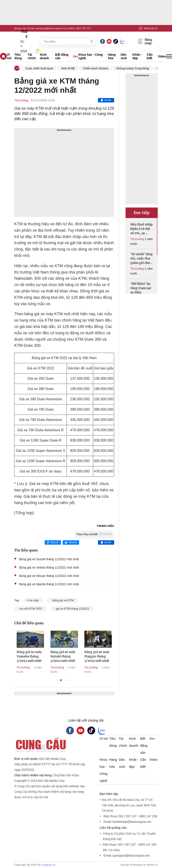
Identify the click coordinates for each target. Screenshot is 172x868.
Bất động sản (62, 56)
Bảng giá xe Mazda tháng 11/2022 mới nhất (49, 584)
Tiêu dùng (18, 56)
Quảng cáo (20, 28)
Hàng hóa (112, 56)
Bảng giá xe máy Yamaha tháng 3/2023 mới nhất (37, 656)
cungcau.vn (49, 865)
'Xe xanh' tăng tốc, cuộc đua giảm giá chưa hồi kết (142, 259)
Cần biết (150, 56)
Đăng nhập (145, 41)
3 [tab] (65, 680)
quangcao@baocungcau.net (50, 28)
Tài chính (32, 56)
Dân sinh (124, 56)
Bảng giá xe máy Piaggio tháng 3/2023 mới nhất (105, 656)
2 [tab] (61, 680)
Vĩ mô (9, 56)
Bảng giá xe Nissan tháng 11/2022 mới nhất (49, 576)
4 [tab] (69, 680)
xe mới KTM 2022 (30, 609)
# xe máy (33, 600)
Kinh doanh (44, 56)
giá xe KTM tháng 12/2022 (72, 609)
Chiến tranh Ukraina (95, 68)
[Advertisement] (64, 173)
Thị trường (21, 100)
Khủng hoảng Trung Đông (133, 68)
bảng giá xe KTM (63, 600)
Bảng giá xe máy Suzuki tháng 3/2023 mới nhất (71, 656)
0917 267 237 (84, 28)
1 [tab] (57, 680)
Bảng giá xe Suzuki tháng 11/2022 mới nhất (49, 559)
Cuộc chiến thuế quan (39, 68)
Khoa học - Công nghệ (90, 56)
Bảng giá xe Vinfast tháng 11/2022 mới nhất (49, 567)
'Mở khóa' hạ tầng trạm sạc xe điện (141, 288)
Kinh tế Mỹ (68, 68)
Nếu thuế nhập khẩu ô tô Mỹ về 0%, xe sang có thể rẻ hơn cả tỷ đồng (142, 229)
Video (162, 56)
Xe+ (75, 56)
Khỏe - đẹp (137, 56)
